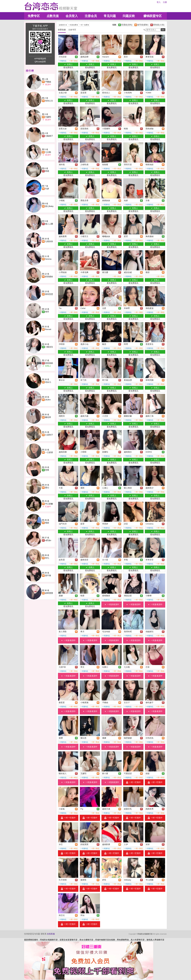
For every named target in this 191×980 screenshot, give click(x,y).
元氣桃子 (49, 136)
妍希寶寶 (49, 593)
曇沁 (47, 488)
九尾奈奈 (49, 241)
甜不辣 (48, 575)
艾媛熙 (48, 117)
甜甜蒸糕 (49, 363)
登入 (159, 2)
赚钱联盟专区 (153, 16)
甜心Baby (49, 206)
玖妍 (47, 189)
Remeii (48, 329)
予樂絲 (48, 82)
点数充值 (53, 16)
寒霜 (47, 171)
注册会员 (91, 16)
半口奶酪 (49, 504)
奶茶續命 (49, 277)
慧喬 (47, 470)
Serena (48, 259)
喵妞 (47, 523)
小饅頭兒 (49, 347)
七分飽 (48, 152)
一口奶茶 (49, 452)
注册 (165, 2)
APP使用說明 (40, 59)
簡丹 (47, 312)
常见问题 (110, 16)
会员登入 (72, 16)
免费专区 (34, 16)
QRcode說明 (40, 62)
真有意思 (49, 294)
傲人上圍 (49, 224)
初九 (47, 558)
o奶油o (48, 540)
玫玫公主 (49, 101)
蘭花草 (48, 417)
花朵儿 (48, 382)
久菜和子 (49, 435)
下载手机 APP (40, 26)
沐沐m (48, 400)
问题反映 (129, 16)
